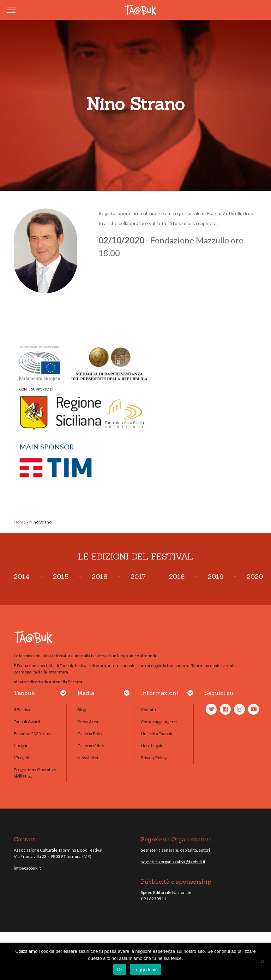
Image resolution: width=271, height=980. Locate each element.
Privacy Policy (154, 758)
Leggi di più (146, 970)
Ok (120, 970)
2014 (22, 577)
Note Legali (151, 746)
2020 (255, 577)
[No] (262, 961)
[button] (63, 694)
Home (20, 522)
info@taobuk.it (27, 868)
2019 (216, 577)
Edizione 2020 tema (33, 734)
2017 (138, 577)
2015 (61, 577)
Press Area (88, 722)
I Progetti (22, 758)
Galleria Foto (89, 734)
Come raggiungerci (159, 722)
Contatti (148, 710)
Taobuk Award (27, 722)
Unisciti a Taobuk (156, 734)
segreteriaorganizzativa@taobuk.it (173, 862)
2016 (100, 577)
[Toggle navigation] (13, 10)
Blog (82, 710)
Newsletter (88, 758)
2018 (177, 577)
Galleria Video (91, 746)
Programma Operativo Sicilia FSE (35, 773)
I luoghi (20, 746)
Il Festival (23, 710)
